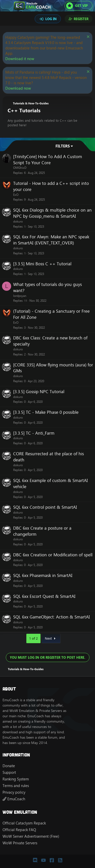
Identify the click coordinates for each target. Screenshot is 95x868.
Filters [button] (63, 146)
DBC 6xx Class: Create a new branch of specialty (50, 341)
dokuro (18, 221)
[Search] (7, 19)
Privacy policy (14, 792)
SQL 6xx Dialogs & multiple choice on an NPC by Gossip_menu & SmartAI (52, 213)
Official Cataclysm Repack (24, 823)
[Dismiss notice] (88, 37)
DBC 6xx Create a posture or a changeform (42, 531)
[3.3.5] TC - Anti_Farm (34, 433)
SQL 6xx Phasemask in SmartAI (43, 575)
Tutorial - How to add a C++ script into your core (51, 186)
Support (9, 772)
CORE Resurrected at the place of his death (49, 457)
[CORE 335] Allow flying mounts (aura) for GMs (53, 368)
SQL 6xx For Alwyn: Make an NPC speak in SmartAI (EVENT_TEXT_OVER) (51, 240)
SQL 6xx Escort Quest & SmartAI (44, 596)
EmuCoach (14, 799)
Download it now (20, 59)
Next (51, 638)
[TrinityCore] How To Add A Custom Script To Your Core (48, 160)
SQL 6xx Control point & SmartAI (45, 507)
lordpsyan (20, 296)
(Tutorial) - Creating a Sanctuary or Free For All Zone (51, 314)
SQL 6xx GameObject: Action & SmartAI (52, 617)
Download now (18, 88)
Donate (9, 766)
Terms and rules (16, 786)
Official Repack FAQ (19, 830)
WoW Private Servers (20, 843)
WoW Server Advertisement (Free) (31, 836)
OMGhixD (20, 168)
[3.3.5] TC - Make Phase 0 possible (46, 412)
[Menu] (7, 6)
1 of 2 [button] (33, 638)
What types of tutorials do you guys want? (48, 287)
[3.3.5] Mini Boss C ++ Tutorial (42, 264)
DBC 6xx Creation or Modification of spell (53, 555)
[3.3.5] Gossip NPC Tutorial (39, 392)
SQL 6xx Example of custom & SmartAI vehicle (51, 484)
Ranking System (16, 779)
